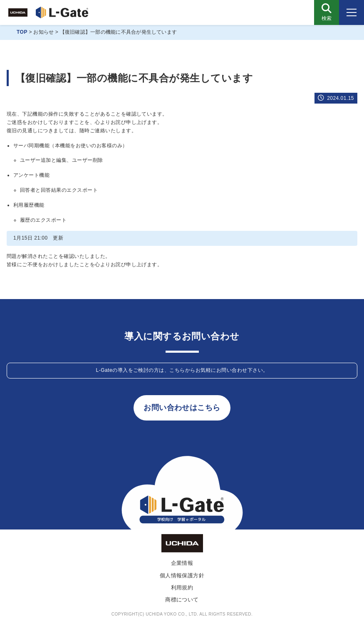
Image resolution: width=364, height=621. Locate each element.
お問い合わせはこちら (182, 408)
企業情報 (182, 563)
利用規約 (182, 588)
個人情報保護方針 (182, 575)
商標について (182, 600)
